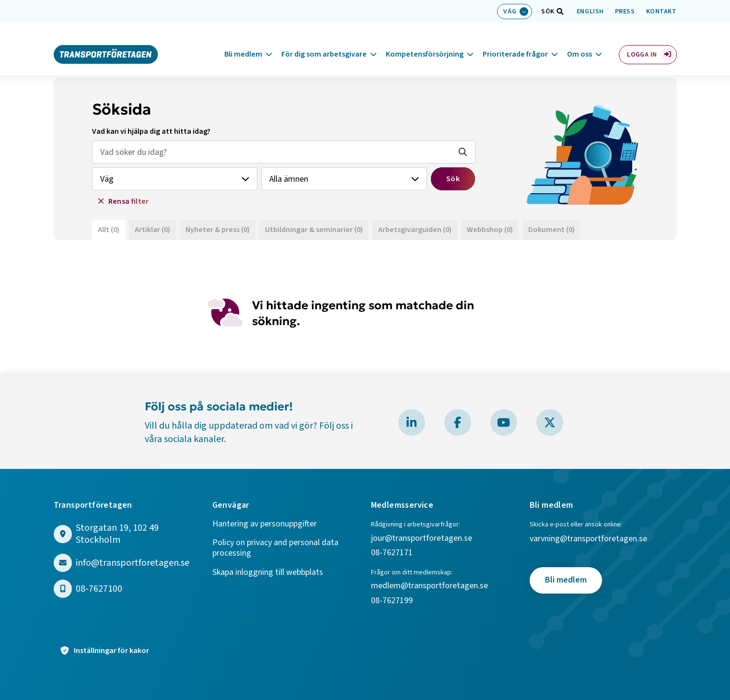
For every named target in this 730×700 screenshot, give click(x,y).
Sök (453, 179)
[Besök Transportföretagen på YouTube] (504, 422)
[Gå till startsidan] (106, 42)
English (590, 12)
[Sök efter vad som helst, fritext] (284, 152)
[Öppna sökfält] (548, 12)
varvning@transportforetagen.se (588, 539)
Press (625, 12)
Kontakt (661, 12)
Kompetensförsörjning (425, 43)
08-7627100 (99, 589)
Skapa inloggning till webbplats (268, 573)
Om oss (579, 43)
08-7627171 (392, 553)
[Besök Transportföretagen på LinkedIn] (412, 422)
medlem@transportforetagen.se (429, 586)
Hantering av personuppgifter (265, 524)
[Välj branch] (175, 179)
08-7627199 (393, 601)
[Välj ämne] (344, 179)
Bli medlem (243, 43)
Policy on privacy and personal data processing (275, 548)
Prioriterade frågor (515, 43)
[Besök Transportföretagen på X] (550, 422)
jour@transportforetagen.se (422, 539)
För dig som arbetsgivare (324, 43)
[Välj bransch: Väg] (515, 12)
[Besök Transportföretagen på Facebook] (458, 422)
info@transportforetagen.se (133, 563)
